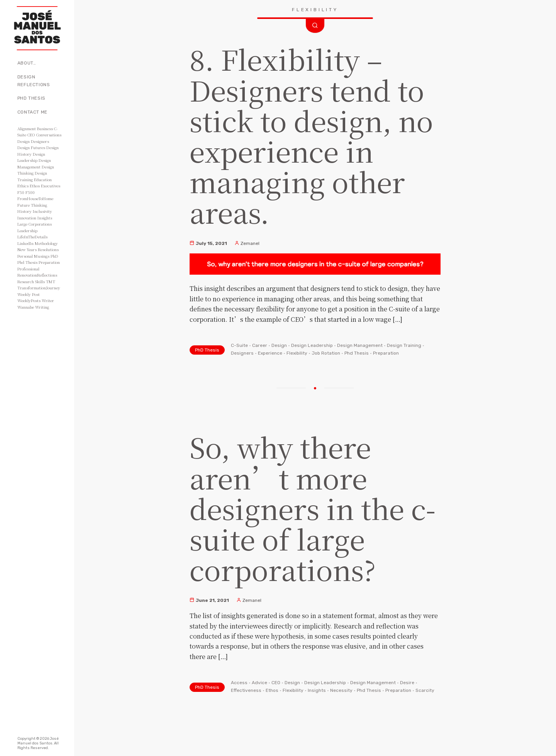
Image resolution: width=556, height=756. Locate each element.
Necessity (341, 690)
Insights (317, 690)
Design (279, 345)
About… (27, 63)
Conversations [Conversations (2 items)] (49, 135)
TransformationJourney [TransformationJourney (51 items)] (39, 288)
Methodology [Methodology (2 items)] (46, 243)
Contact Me (32, 112)
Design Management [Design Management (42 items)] (34, 163)
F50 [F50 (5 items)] (21, 192)
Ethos (272, 690)
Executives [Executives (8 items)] (51, 186)
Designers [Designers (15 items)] (40, 141)
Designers (242, 353)
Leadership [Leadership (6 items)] (27, 230)
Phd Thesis (357, 353)
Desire (407, 683)
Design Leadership (312, 345)
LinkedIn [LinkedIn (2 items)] (25, 243)
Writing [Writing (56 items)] (42, 307)
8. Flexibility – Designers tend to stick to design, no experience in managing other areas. (311, 135)
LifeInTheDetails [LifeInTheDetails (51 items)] (32, 237)
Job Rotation (326, 353)
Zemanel (247, 243)
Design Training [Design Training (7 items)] (32, 176)
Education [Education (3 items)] (43, 179)
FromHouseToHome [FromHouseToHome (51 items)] (35, 198)
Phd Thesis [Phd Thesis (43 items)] (27, 262)
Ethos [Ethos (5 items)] (35, 186)
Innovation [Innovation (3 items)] (27, 218)
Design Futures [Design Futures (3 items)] (31, 147)
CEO (276, 683)
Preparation (386, 353)
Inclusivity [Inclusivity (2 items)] (42, 211)
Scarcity (425, 690)
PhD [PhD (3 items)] (54, 256)
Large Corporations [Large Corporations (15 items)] (35, 224)
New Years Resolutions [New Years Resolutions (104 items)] (38, 249)
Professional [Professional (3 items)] (28, 269)
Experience (270, 353)
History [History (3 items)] (25, 211)
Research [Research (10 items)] (26, 281)
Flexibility (297, 353)
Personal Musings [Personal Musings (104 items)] (33, 256)
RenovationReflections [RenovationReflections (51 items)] (37, 275)
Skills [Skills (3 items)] (40, 281)
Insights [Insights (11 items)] (45, 218)
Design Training (404, 345)
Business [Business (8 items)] (45, 128)
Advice (259, 683)
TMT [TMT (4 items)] (51, 281)
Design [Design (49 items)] (24, 141)
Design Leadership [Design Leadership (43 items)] (31, 157)
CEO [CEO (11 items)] (31, 135)
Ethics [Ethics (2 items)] (23, 186)
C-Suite (239, 345)
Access (239, 683)
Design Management (360, 345)
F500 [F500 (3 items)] (30, 192)
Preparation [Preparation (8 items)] (49, 262)
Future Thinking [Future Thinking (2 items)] (32, 205)
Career (260, 345)
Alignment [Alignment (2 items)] (27, 128)
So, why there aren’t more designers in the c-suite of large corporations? (313, 508)
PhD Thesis (31, 98)
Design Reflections (34, 81)
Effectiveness (246, 690)
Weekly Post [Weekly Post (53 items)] (29, 294)
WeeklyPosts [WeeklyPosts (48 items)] (29, 300)
